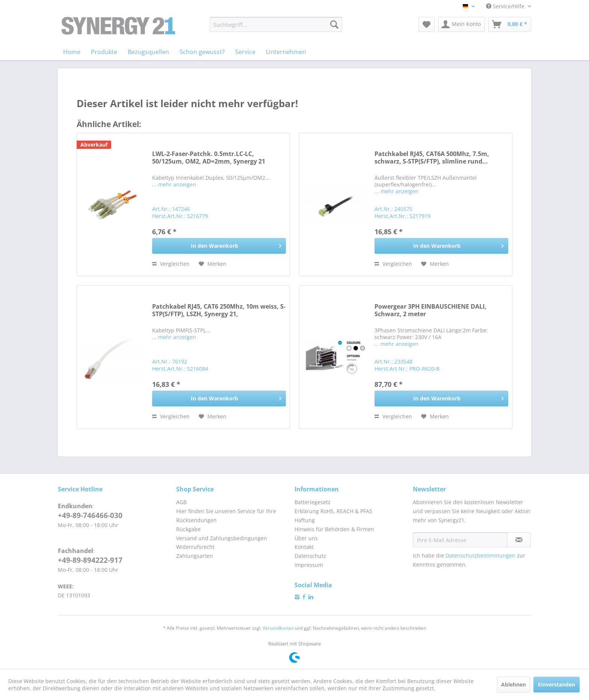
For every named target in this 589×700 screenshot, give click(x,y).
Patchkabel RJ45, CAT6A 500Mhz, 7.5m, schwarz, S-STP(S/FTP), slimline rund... (432, 158)
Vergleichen (171, 264)
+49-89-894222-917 (90, 560)
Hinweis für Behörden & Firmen (334, 529)
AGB (181, 502)
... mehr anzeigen (174, 184)
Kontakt (304, 547)
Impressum (309, 565)
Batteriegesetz (313, 502)
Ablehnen (513, 684)
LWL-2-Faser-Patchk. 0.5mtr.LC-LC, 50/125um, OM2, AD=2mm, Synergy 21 (209, 158)
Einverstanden (557, 684)
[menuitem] (276, 24)
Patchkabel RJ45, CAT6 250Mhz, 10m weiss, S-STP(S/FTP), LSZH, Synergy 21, (219, 310)
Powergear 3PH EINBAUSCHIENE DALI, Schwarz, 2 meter (430, 310)
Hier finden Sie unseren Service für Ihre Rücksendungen (226, 516)
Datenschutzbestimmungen (480, 555)
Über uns (306, 538)
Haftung (305, 520)
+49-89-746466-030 (90, 515)
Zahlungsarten (195, 556)
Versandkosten (278, 628)
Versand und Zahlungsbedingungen (222, 538)
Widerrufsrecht (195, 547)
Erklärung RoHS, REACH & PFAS (333, 511)
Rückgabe (188, 529)
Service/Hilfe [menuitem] (506, 6)
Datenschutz (310, 556)
